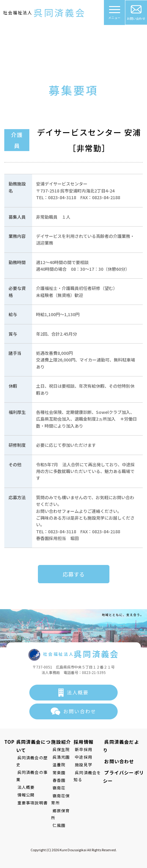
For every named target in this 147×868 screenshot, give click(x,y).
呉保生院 (60, 749)
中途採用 (82, 757)
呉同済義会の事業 (31, 765)
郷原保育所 (62, 811)
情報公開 (22, 781)
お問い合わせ (136, 13)
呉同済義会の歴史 (31, 758)
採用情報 (83, 742)
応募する (74, 574)
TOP (8, 742)
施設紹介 (61, 742)
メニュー (115, 14)
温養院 (58, 765)
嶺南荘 (58, 788)
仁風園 (58, 818)
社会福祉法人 (44, 13)
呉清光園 (60, 757)
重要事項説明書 (29, 788)
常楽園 (58, 773)
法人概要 (78, 692)
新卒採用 (82, 749)
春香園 (58, 780)
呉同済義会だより (122, 742)
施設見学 (82, 765)
